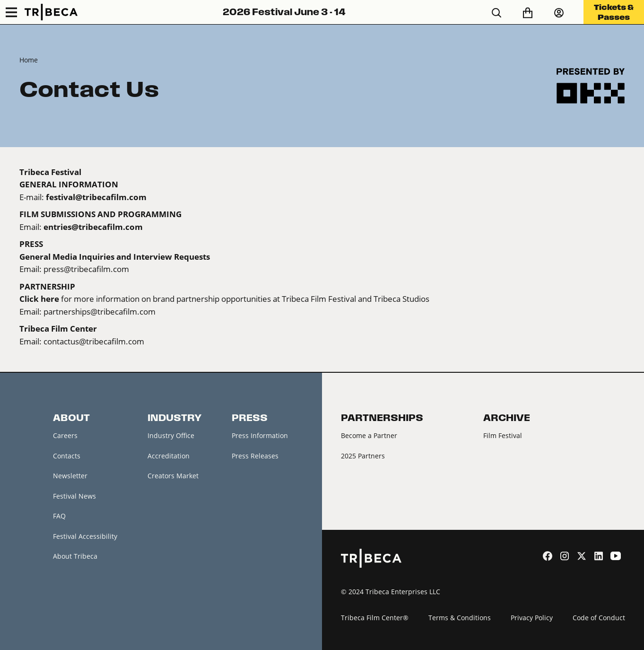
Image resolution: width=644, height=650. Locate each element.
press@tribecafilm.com (86, 269)
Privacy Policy (532, 618)
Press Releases (255, 456)
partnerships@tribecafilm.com (100, 312)
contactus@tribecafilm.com (94, 341)
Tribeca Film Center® (375, 618)
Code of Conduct (599, 618)
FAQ (59, 516)
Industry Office (171, 435)
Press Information (260, 435)
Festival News (74, 496)
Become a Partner (369, 435)
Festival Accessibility (85, 536)
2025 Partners (363, 456)
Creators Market (173, 476)
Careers (65, 435)
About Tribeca (75, 556)
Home (29, 60)
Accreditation (169, 456)
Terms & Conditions (460, 618)
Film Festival (503, 435)
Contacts (67, 456)
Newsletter (70, 476)
